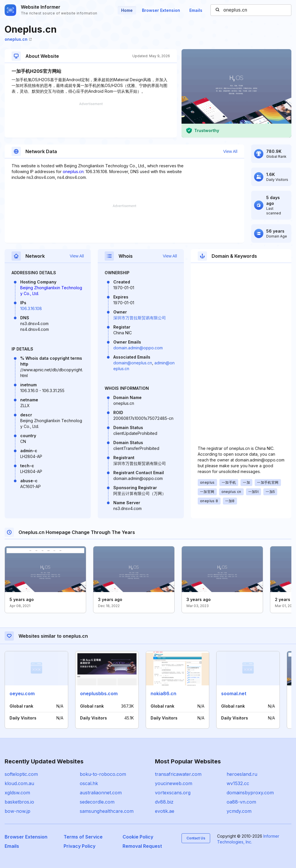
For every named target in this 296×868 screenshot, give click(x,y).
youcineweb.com (174, 783)
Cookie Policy (138, 837)
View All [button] (230, 151)
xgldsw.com (17, 793)
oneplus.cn (18, 39)
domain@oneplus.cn (133, 363)
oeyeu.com (22, 693)
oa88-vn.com (241, 802)
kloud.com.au (19, 783)
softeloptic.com (21, 774)
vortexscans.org (173, 793)
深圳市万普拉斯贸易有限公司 (140, 318)
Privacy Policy (79, 846)
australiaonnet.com (101, 793)
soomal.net (234, 693)
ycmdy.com (239, 811)
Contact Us (196, 838)
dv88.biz (164, 802)
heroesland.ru (242, 774)
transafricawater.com (178, 774)
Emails (196, 10)
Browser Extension (161, 10)
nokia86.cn (163, 693)
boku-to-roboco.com (103, 774)
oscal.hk (89, 783)
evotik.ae (165, 811)
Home (127, 10)
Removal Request (142, 846)
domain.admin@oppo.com (138, 348)
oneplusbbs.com (99, 693)
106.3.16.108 (31, 308)
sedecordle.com (97, 802)
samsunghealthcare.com (107, 811)
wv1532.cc (238, 783)
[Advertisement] (91, 120)
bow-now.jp (17, 811)
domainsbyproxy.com (250, 793)
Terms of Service (83, 837)
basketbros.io (19, 802)
